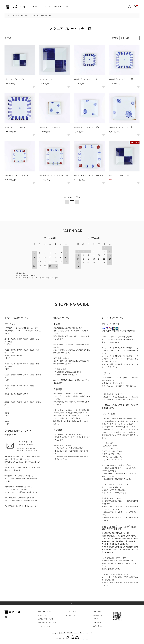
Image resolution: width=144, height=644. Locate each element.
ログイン (96, 619)
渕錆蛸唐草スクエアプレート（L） (121, 127)
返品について (43, 615)
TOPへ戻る (72, 603)
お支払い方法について (46, 619)
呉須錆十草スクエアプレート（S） (87, 79)
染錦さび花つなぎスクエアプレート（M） (54, 176)
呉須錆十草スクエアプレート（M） (122, 79)
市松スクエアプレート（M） (119, 176)
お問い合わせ (98, 626)
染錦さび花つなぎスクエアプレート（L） (89, 176)
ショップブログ (71, 612)
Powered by (72, 637)
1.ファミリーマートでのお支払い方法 (115, 485)
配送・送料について (45, 612)
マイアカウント (98, 612)
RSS (67, 615)
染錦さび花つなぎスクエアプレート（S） (19, 176)
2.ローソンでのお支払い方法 (112, 487)
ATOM (73, 615)
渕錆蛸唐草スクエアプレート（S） (52, 127)
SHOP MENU (60, 7)
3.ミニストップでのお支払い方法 (114, 490)
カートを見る (98, 623)
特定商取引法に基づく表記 (47, 623)
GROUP (44, 7)
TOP (8, 16)
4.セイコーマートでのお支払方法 (114, 493)
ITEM (32, 7)
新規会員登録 (98, 615)
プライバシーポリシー (46, 626)
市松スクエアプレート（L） (49, 79)
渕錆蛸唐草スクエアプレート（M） (87, 127)
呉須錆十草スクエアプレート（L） (17, 127)
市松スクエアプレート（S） (15, 79)
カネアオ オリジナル (21, 16)
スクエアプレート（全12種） (42, 16)
